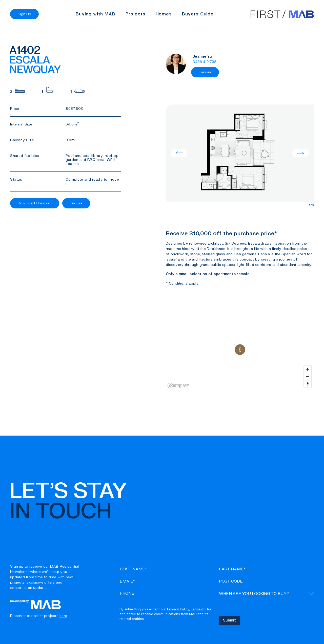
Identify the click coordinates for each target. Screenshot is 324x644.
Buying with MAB (96, 14)
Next (301, 153)
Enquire (76, 203)
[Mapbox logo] (178, 386)
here (63, 616)
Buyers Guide (198, 14)
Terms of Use (201, 609)
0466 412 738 (205, 62)
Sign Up (24, 14)
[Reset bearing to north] (308, 384)
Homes (164, 14)
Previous (179, 153)
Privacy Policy (178, 609)
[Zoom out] (308, 377)
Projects (136, 14)
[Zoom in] (308, 369)
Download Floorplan (35, 203)
